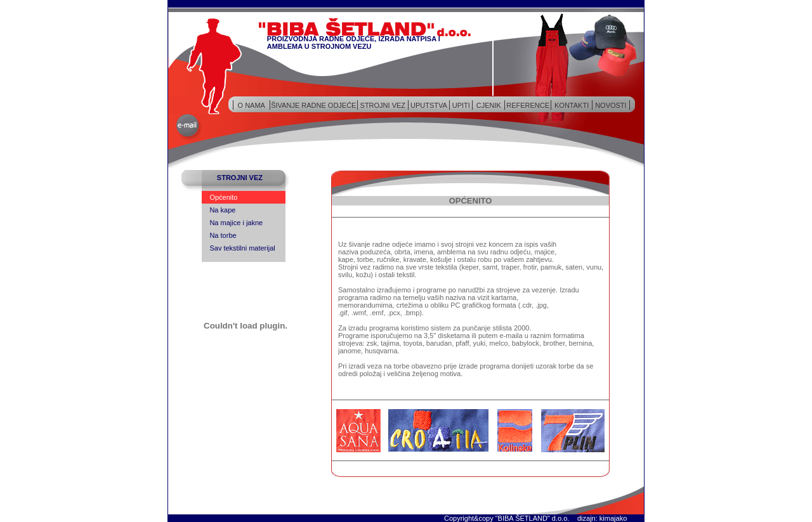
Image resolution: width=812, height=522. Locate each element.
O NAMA (252, 105)
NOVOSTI (611, 105)
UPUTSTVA (429, 105)
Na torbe (223, 235)
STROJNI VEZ (383, 105)
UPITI (461, 105)
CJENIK (489, 105)
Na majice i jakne (236, 223)
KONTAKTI (572, 105)
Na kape (222, 210)
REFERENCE (528, 105)
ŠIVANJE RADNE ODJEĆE (313, 105)
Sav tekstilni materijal (242, 248)
